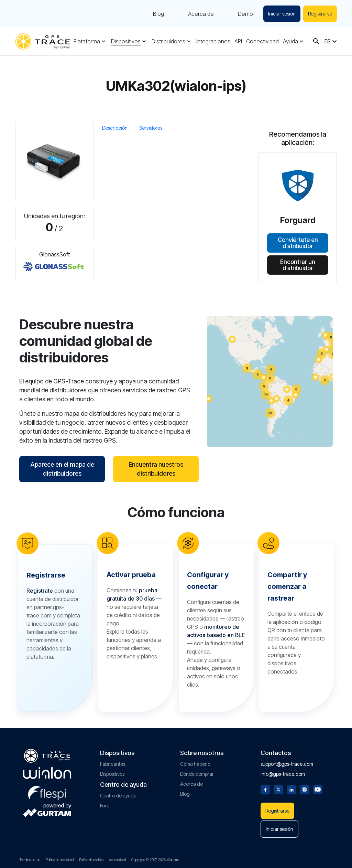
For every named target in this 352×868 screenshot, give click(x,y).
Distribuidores (168, 41)
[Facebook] (265, 789)
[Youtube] (318, 789)
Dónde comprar (197, 774)
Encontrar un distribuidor (298, 265)
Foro (105, 806)
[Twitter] (278, 789)
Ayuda (290, 41)
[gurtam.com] (47, 773)
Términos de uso (30, 860)
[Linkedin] (291, 789)
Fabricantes (113, 764)
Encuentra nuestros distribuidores (156, 469)
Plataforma (87, 41)
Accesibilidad (117, 860)
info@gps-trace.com (283, 774)
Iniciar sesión (282, 14)
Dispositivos (126, 41)
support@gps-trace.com (287, 764)
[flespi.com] (47, 792)
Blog (158, 14)
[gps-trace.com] (43, 41)
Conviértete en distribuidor (298, 243)
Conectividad (262, 41)
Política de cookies (91, 860)
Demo (245, 14)
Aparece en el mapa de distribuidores (62, 469)
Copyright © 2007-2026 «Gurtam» (155, 860)
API (238, 41)
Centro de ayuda (118, 796)
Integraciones (213, 41)
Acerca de (201, 14)
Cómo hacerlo (195, 764)
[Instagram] (305, 789)
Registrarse (320, 14)
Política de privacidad (60, 860)
